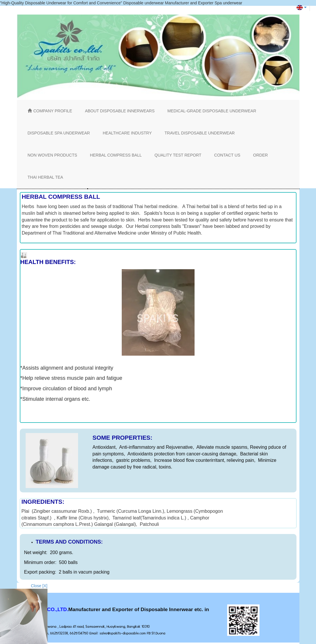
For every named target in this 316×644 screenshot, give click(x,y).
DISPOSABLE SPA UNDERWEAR (59, 133)
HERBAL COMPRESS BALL (116, 155)
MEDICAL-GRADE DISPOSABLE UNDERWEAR (212, 111)
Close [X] (39, 586)
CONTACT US (227, 155)
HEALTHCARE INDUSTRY (127, 133)
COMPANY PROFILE (50, 111)
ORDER (261, 155)
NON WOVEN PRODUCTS (52, 155)
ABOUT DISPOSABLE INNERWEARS (120, 111)
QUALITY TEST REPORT (178, 155)
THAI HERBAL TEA (45, 177)
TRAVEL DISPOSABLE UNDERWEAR (200, 133)
